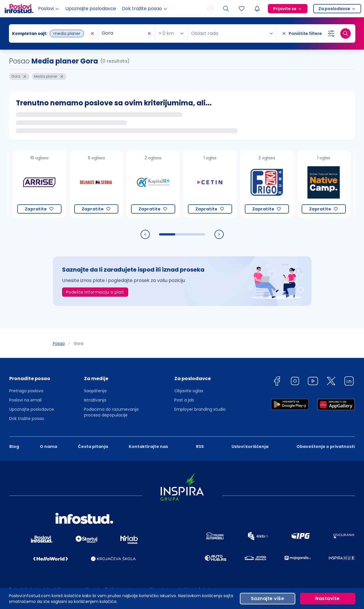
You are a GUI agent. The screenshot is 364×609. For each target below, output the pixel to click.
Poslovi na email (25, 400)
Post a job (184, 400)
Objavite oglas (189, 391)
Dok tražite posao (27, 419)
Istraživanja (95, 400)
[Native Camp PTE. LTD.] (324, 184)
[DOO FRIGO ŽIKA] (267, 184)
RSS (200, 447)
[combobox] (85, 33)
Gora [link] (79, 343)
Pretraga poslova (26, 391)
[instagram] (295, 382)
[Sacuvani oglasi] (242, 9)
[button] (32, 380)
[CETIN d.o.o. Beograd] (210, 184)
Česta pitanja (93, 447)
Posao (59, 343)
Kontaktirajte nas (148, 447)
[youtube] (313, 382)
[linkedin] (349, 382)
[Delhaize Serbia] (96, 184)
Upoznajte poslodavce (91, 9)
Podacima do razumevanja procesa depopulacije (111, 412)
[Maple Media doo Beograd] (39, 184)
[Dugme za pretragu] (346, 33)
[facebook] (277, 382)
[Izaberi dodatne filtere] (331, 33)
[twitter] (331, 382)
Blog (14, 447)
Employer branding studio (200, 409)
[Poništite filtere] (302, 33)
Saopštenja (95, 391)
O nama (48, 447)
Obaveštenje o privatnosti (326, 447)
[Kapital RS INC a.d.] (153, 184)
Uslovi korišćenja (250, 447)
